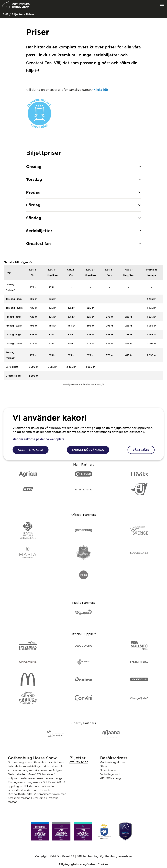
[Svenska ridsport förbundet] (104, 831)
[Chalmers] (28, 662)
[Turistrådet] (139, 530)
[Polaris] (139, 662)
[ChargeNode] (139, 698)
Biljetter (17, 14)
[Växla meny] (162, 6)
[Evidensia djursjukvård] (28, 646)
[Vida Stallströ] (139, 646)
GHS (5, 14)
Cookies (103, 864)
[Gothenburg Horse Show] (125, 831)
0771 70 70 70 (79, 762)
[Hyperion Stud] (83, 553)
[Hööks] (139, 474)
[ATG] (28, 489)
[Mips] (83, 575)
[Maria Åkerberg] (28, 553)
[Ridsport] (83, 612)
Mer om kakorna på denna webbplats (38, 439)
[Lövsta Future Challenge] (28, 530)
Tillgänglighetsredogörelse (77, 864)
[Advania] (83, 662)
